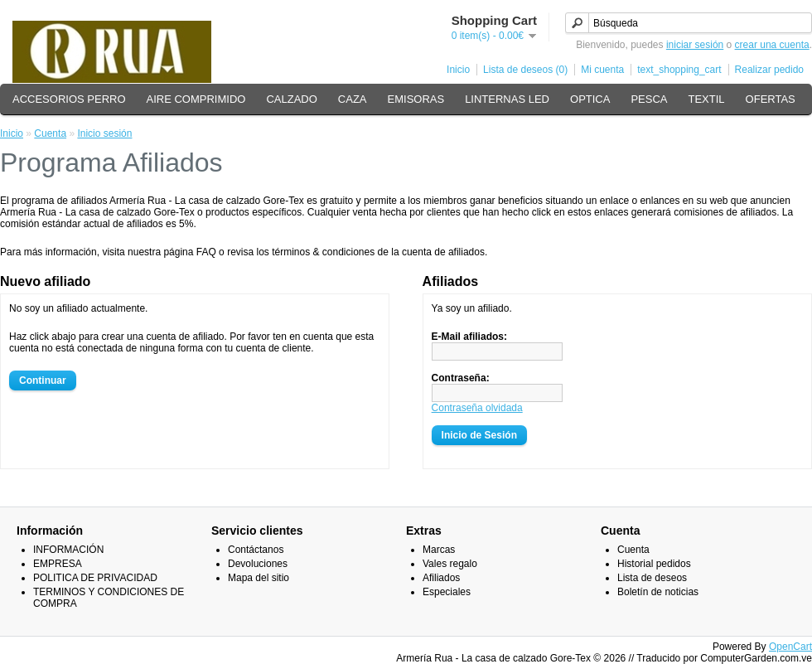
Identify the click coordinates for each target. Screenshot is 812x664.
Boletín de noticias (658, 592)
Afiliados (441, 578)
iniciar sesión (695, 45)
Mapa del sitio (259, 578)
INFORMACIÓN (68, 550)
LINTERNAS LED (507, 99)
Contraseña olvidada (477, 408)
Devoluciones (258, 564)
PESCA (649, 99)
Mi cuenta (602, 70)
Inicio (458, 70)
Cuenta (50, 133)
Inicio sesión (104, 133)
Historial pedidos (654, 564)
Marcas (439, 550)
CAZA (353, 99)
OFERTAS (771, 99)
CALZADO (291, 99)
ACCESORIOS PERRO (69, 99)
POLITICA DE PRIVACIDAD (95, 578)
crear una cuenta (772, 45)
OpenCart (790, 647)
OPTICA (590, 99)
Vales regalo (450, 564)
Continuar (43, 380)
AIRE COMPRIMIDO (196, 99)
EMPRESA (58, 564)
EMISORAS (416, 99)
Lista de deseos (652, 578)
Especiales (447, 592)
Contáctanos (256, 550)
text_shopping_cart (679, 70)
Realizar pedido (769, 70)
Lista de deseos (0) (525, 70)
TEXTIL (707, 99)
